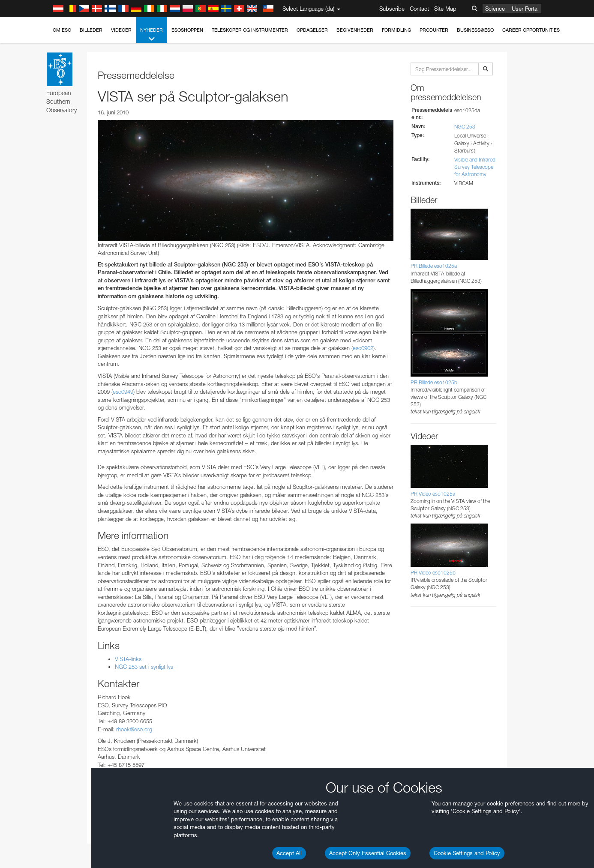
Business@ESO (475, 30)
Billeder (91, 30)
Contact (419, 9)
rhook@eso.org (134, 729)
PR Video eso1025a (433, 494)
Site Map (445, 9)
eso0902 (363, 348)
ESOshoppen (187, 30)
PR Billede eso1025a (434, 266)
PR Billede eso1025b (434, 382)
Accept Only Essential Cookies (368, 853)
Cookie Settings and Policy (467, 853)
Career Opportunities (531, 30)
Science (495, 9)
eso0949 (123, 392)
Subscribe (392, 9)
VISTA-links (128, 659)
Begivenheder (355, 30)
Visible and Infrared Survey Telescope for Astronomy (475, 167)
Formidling (396, 30)
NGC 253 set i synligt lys (144, 667)
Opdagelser (312, 30)
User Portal (525, 9)
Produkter (434, 30)
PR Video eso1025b (433, 573)
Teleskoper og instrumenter (250, 30)
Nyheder (151, 35)
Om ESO (62, 30)
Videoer (121, 30)
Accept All (289, 853)
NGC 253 (465, 127)
